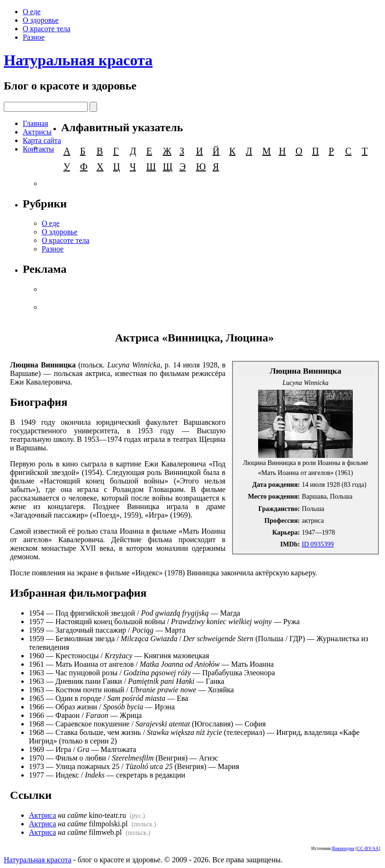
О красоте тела (47, 29)
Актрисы (37, 132)
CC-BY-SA (368, 848)
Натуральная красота (78, 60)
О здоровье (41, 20)
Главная (36, 123)
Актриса (42, 815)
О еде (32, 12)
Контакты (38, 149)
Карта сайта (42, 140)
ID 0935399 (318, 544)
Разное (34, 37)
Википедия (343, 848)
